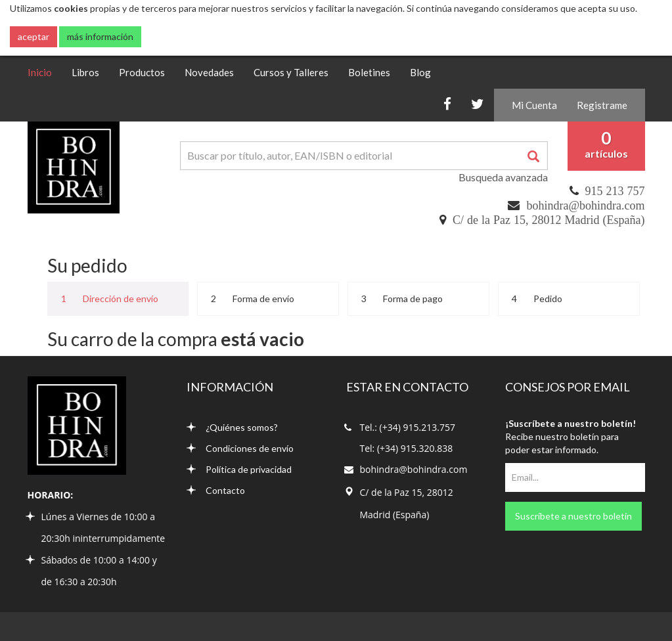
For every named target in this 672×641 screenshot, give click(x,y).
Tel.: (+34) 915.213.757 (408, 427)
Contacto (216, 490)
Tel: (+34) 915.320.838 (407, 448)
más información (100, 36)
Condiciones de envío (240, 448)
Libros (85, 72)
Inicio (45, 72)
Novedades (209, 72)
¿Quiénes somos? (232, 427)
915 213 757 (615, 191)
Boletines (369, 72)
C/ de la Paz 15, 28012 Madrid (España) (549, 220)
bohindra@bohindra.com (585, 206)
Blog (420, 72)
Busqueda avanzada (503, 177)
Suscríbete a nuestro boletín (573, 516)
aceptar (34, 36)
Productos (142, 72)
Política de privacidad (239, 469)
